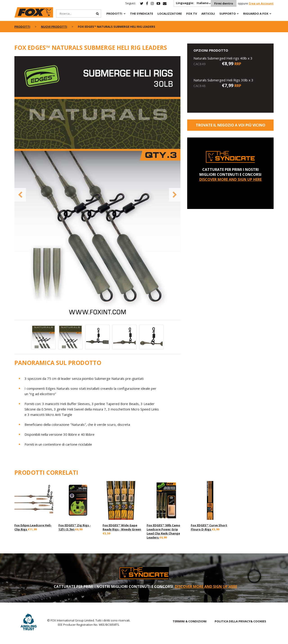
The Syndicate (142, 14)
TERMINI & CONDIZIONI (190, 621)
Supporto (228, 14)
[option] (98, 188)
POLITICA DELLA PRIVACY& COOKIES (240, 621)
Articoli (208, 14)
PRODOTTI (114, 14)
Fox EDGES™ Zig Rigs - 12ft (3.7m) (75, 527)
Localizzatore (170, 14)
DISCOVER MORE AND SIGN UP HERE (231, 179)
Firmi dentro (224, 3)
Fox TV (192, 14)
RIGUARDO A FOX (256, 14)
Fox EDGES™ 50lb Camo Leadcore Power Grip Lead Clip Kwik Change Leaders (163, 531)
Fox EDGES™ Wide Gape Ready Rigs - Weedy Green (122, 527)
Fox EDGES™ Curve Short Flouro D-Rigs (209, 527)
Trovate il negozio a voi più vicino (231, 125)
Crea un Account (261, 3)
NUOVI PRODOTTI (54, 27)
